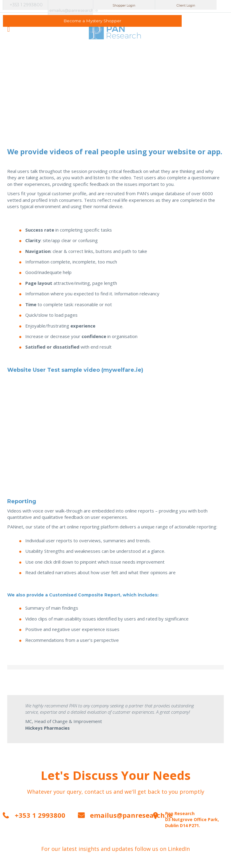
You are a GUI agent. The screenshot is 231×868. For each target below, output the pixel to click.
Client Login (161, 5)
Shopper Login (116, 5)
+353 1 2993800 (26, 6)
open (9, 20)
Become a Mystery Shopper (206, 5)
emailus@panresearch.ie (71, 5)
